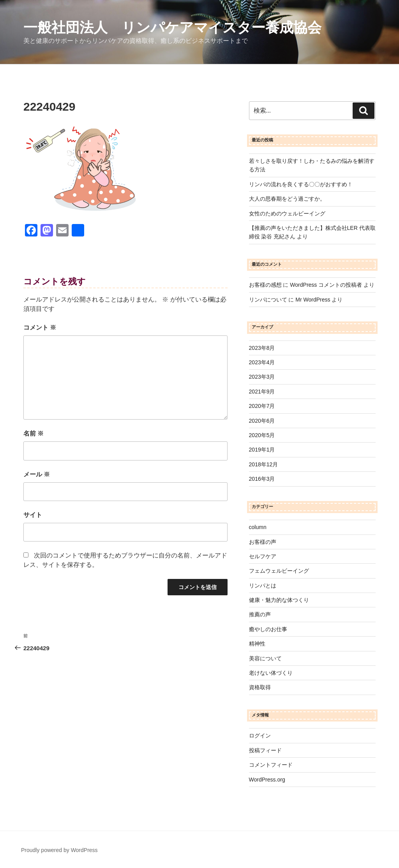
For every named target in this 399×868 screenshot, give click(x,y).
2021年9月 (262, 392)
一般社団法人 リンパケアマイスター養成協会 (172, 27)
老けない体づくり (271, 673)
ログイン (260, 736)
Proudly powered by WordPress (59, 850)
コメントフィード (271, 765)
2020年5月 (262, 435)
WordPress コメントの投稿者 (326, 285)
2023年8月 (262, 348)
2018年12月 (264, 464)
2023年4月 (262, 362)
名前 (34, 433)
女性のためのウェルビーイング (287, 213)
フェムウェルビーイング (279, 571)
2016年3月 (262, 479)
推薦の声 (260, 614)
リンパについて (268, 300)
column (258, 527)
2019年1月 (262, 450)
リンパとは (263, 586)
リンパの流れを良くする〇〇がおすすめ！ (301, 184)
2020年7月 (262, 406)
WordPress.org (267, 780)
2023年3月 (262, 377)
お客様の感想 (265, 285)
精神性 (257, 644)
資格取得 (260, 687)
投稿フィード (265, 750)
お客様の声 (263, 542)
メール (37, 474)
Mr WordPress (313, 300)
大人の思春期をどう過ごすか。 (287, 199)
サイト (33, 515)
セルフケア (263, 556)
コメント (40, 327)
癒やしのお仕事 (268, 629)
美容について (265, 658)
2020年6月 (262, 421)
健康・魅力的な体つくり (279, 600)
